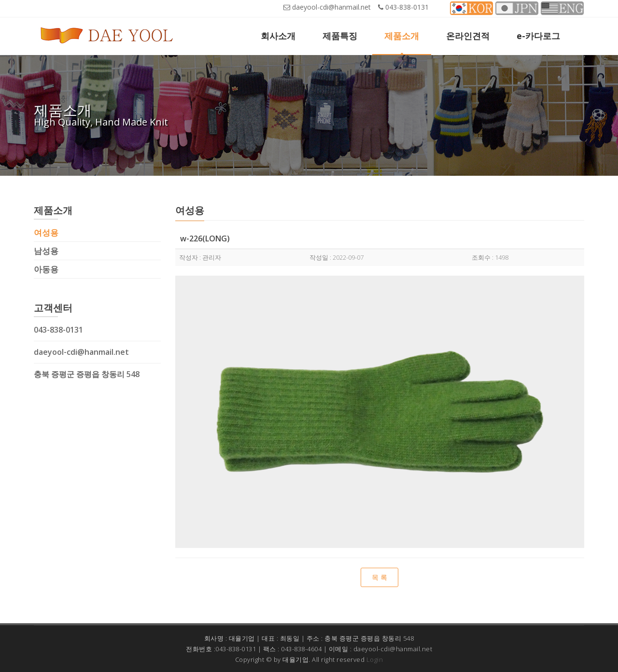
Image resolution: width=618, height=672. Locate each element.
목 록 (379, 577)
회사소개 (278, 36)
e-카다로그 (538, 36)
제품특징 (340, 36)
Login (375, 659)
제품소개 (402, 36)
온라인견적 (468, 36)
